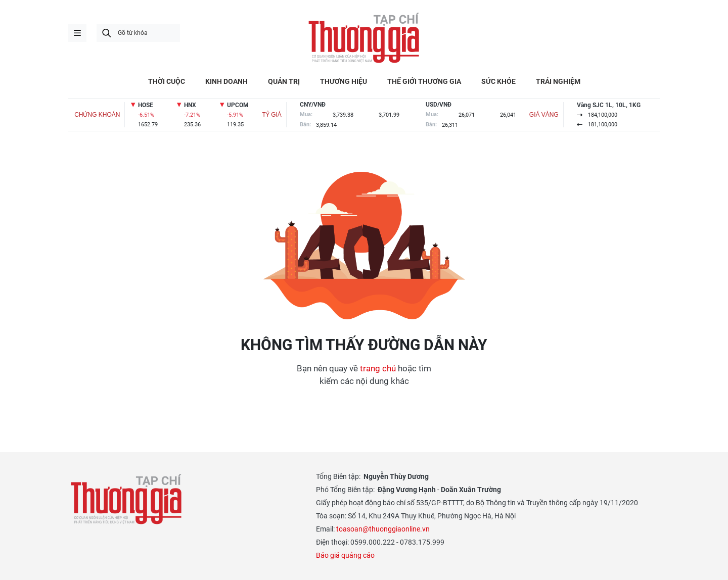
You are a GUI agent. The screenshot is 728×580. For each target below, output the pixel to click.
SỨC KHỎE (498, 81)
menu (77, 33)
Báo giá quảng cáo (345, 555)
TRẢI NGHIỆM (558, 81)
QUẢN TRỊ (284, 81)
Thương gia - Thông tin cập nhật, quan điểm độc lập (364, 38)
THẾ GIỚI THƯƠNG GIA (424, 81)
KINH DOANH (226, 81)
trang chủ (378, 368)
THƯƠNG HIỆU (344, 81)
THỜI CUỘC (167, 81)
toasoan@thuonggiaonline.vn (383, 529)
